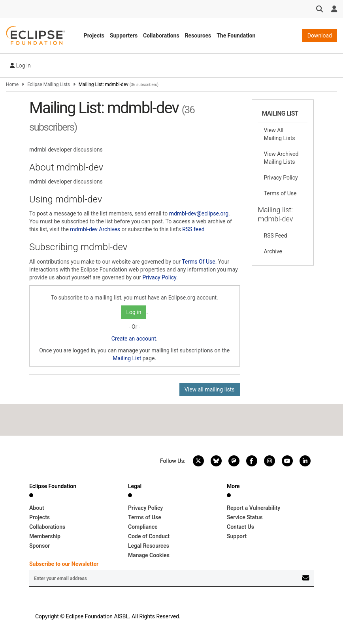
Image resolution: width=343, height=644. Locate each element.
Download (320, 36)
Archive (273, 251)
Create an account (134, 339)
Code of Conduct (149, 536)
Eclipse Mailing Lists (49, 84)
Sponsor (40, 546)
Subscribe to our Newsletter (64, 564)
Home (12, 84)
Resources (198, 36)
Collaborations (161, 36)
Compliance (143, 527)
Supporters (124, 36)
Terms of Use (280, 193)
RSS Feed (276, 236)
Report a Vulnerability (253, 508)
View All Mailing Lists (280, 134)
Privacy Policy (159, 277)
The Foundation (236, 36)
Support (237, 536)
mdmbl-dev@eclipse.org (199, 213)
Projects (94, 36)
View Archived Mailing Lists (281, 158)
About (37, 508)
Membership (45, 536)
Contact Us (240, 527)
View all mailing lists (210, 389)
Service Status (245, 517)
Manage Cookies (149, 555)
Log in (20, 66)
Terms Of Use (199, 262)
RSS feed (193, 229)
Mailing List (127, 358)
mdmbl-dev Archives (95, 229)
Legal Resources (149, 546)
